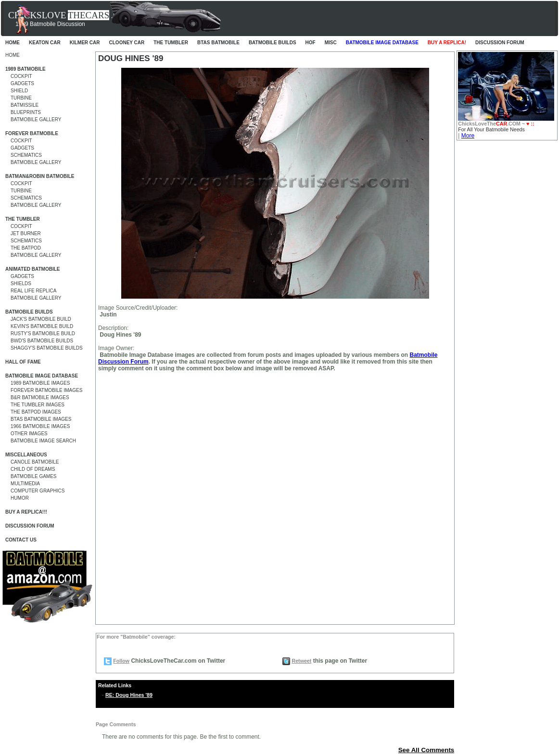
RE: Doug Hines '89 (129, 695)
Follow (121, 661)
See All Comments (426, 750)
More (468, 136)
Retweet (301, 661)
